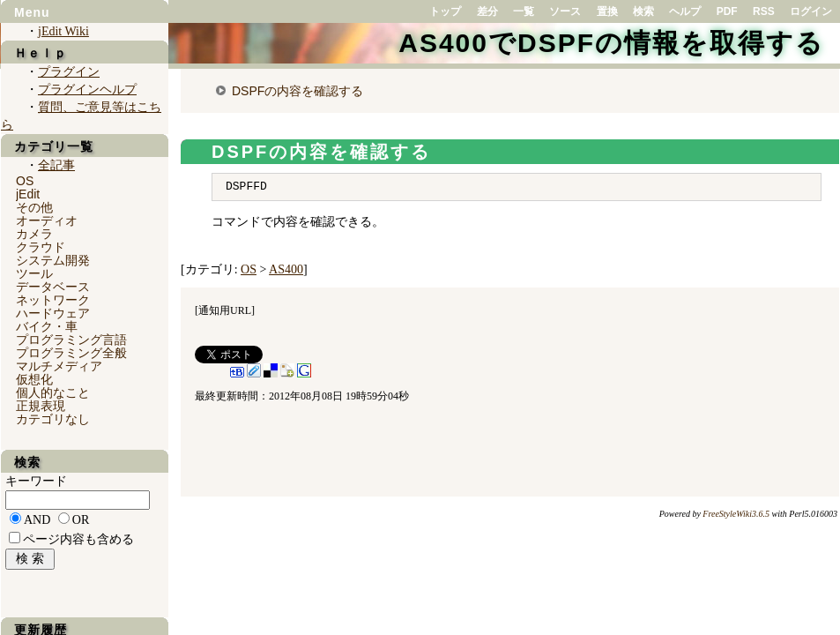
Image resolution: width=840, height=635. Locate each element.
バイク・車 (47, 326)
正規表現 (41, 406)
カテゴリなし (53, 419)
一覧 (524, 11)
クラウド (41, 247)
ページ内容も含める (78, 539)
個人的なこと (53, 392)
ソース (565, 11)
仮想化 (34, 379)
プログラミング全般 (71, 353)
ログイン (811, 11)
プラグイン (69, 72)
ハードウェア (53, 313)
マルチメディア (59, 366)
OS (249, 269)
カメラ (34, 234)
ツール (34, 273)
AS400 (286, 269)
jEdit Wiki (63, 31)
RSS (764, 11)
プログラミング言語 (71, 340)
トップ (445, 11)
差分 (487, 11)
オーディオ (47, 220)
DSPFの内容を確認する (297, 91)
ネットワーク (53, 300)
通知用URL (225, 310)
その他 (34, 207)
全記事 (56, 165)
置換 (607, 11)
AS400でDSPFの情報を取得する (611, 43)
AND (37, 520)
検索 (643, 11)
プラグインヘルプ (87, 90)
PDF (727, 11)
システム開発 (53, 260)
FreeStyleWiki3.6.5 (736, 514)
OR (81, 520)
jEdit (28, 194)
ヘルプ (685, 11)
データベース (53, 287)
